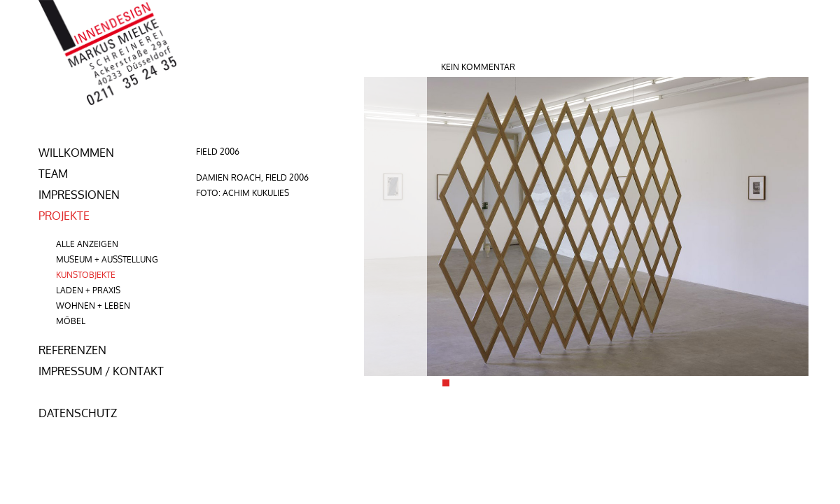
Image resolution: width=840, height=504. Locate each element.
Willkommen (76, 153)
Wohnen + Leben (93, 306)
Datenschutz (78, 413)
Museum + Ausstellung (107, 259)
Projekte (64, 216)
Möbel (71, 321)
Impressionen (79, 195)
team (53, 174)
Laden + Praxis (88, 290)
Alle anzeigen (87, 244)
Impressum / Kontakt (101, 371)
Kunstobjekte (86, 275)
